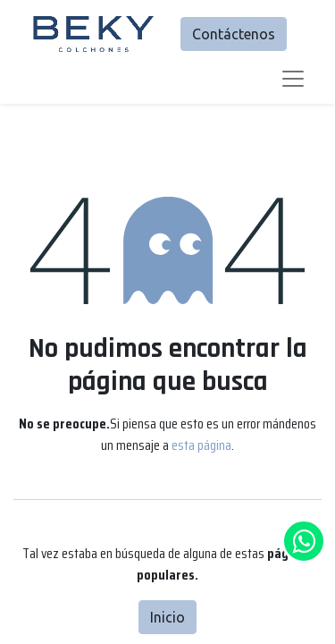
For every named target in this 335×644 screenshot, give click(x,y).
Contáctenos (234, 34)
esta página (201, 445)
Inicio (167, 617)
